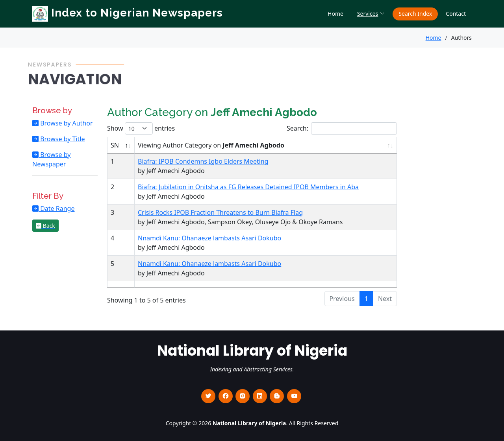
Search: (342, 128)
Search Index (415, 14)
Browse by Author (66, 123)
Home (335, 14)
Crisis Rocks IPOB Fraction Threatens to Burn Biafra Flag (220, 212)
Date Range (57, 209)
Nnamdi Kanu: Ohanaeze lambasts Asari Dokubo (209, 238)
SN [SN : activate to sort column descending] (115, 145)
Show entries (141, 128)
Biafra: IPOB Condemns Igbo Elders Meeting (203, 161)
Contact (456, 14)
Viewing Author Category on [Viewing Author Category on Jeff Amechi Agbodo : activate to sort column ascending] (211, 145)
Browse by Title (62, 139)
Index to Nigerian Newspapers (128, 13)
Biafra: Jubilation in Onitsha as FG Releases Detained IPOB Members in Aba (248, 187)
